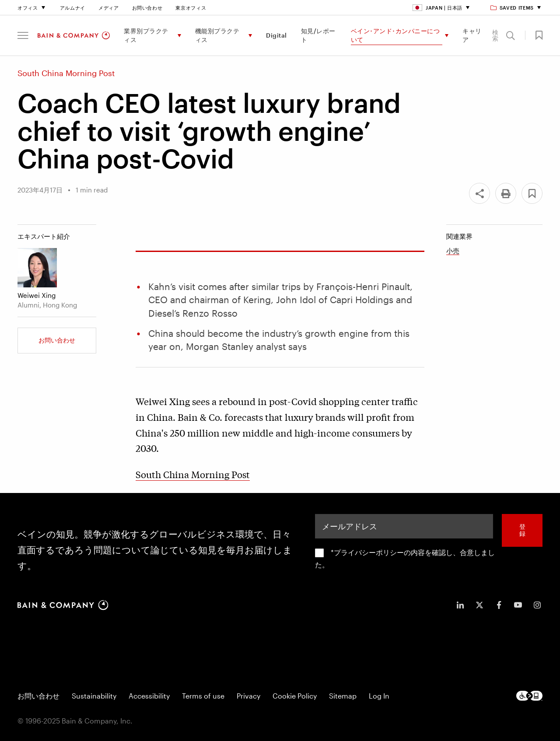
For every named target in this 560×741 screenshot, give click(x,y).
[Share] (479, 193)
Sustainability (94, 696)
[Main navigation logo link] (74, 35)
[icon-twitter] (479, 605)
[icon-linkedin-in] (460, 605)
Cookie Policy (295, 696)
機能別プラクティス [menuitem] (217, 35)
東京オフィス (191, 8)
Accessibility (149, 696)
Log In (379, 696)
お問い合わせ (147, 8)
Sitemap (343, 696)
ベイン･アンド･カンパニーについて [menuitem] (395, 35)
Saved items (513, 8)
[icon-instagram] (537, 605)
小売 (453, 251)
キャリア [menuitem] (472, 35)
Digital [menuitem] (276, 35)
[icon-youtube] (518, 605)
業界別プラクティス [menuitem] (146, 35)
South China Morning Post (193, 474)
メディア (109, 8)
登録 (522, 530)
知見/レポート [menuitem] (318, 35)
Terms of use (203, 696)
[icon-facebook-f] (499, 605)
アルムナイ (73, 8)
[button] (23, 35)
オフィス (28, 8)
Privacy (248, 696)
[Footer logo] (529, 696)
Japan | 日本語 (437, 8)
